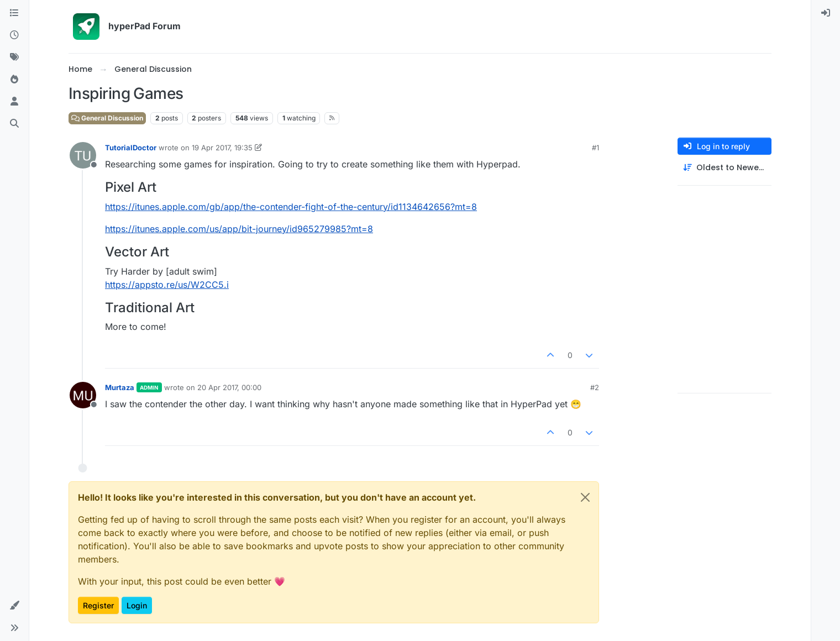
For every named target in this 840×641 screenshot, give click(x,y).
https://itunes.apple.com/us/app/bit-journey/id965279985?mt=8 (239, 229)
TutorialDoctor (131, 148)
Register (98, 605)
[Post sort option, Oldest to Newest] (725, 168)
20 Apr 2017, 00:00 (229, 387)
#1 (595, 148)
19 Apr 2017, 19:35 (222, 148)
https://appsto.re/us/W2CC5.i (167, 285)
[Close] (585, 497)
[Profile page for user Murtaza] (83, 395)
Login (137, 605)
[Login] (826, 13)
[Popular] (14, 80)
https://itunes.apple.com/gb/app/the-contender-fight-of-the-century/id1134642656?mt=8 (291, 207)
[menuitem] (826, 13)
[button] (14, 606)
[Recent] (14, 35)
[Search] (14, 124)
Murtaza (120, 387)
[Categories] (14, 13)
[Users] (14, 102)
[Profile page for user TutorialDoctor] (83, 155)
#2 (595, 387)
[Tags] (14, 57)
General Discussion (107, 118)
